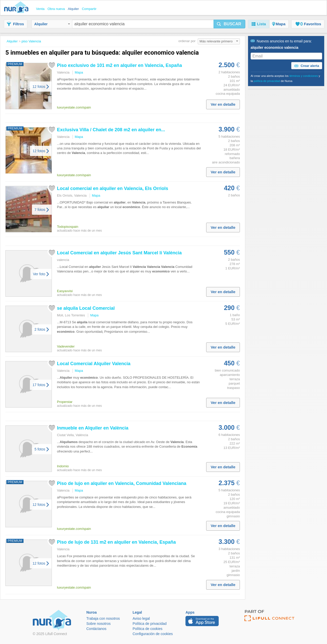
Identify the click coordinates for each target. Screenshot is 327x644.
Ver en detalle (223, 104)
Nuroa (17, 8)
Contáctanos (96, 629)
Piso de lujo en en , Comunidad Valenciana (122, 483)
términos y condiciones (304, 76)
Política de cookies (148, 629)
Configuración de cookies (153, 634)
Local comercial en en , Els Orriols (113, 188)
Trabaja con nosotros (103, 618)
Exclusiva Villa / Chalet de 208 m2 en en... (111, 130)
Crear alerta (307, 66)
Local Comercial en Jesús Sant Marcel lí (119, 253)
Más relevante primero (219, 41)
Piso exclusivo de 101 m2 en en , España (119, 65)
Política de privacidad (150, 624)
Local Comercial (94, 364)
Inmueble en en (93, 428)
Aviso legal (141, 618)
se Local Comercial (86, 308)
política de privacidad (267, 81)
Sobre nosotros (98, 624)
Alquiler (52, 24)
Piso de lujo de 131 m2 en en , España (116, 542)
